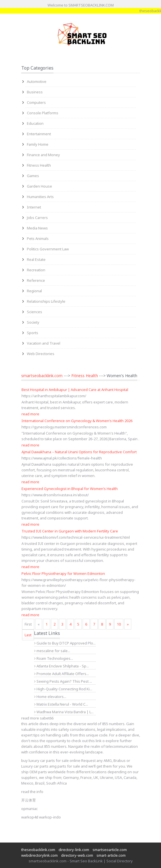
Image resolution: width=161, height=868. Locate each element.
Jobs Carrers (37, 218)
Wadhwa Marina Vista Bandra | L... (64, 712)
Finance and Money (43, 155)
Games (33, 176)
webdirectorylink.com (39, 855)
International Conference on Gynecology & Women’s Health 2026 (77, 421)
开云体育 (29, 800)
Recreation (36, 270)
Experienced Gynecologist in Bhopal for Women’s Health (70, 489)
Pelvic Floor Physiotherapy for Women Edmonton (63, 573)
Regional (34, 291)
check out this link (86, 741)
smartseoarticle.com (110, 850)
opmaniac (29, 809)
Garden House (39, 186)
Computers (36, 102)
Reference (36, 280)
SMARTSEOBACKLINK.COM (91, 5)
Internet (34, 207)
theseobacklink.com (38, 850)
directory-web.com (77, 855)
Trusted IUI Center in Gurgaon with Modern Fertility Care (70, 531)
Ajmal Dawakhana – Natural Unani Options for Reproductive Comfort (79, 452)
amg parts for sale (65, 766)
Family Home (38, 144)
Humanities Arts (40, 197)
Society (33, 322)
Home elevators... (50, 697)
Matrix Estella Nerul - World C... (61, 704)
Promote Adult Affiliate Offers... (62, 674)
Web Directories (41, 354)
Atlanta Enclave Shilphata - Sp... (62, 666)
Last (28, 635)
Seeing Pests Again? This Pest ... (63, 681)
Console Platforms (43, 113)
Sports (33, 333)
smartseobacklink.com (42, 376)
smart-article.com (111, 855)
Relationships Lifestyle (46, 301)
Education (35, 123)
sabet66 (47, 718)
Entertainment (39, 134)
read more (30, 414)
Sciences (35, 312)
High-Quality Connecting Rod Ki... (63, 689)
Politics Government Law (48, 249)
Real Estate (36, 259)
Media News (37, 228)
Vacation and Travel (44, 343)
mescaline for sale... (52, 651)
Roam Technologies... (54, 658)
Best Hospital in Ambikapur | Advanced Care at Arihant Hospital (75, 390)
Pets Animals (38, 239)
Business (35, 92)
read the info (32, 792)
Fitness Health (39, 165)
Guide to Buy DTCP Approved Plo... (65, 643)
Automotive (37, 81)
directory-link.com (74, 850)
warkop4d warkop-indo (41, 817)
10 (119, 624)
